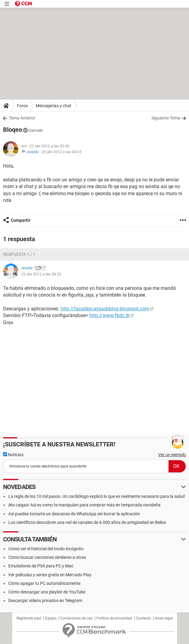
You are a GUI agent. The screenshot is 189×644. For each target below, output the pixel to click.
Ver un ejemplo (172, 455)
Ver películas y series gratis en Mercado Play (50, 575)
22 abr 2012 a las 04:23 (61, 152)
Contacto (143, 618)
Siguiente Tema (166, 118)
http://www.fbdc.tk (109, 315)
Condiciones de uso (76, 618)
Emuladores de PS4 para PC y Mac (41, 566)
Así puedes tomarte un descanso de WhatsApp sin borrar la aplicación (74, 514)
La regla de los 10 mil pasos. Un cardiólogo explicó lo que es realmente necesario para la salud (96, 496)
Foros (22, 106)
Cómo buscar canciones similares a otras (47, 557)
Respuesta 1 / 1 (19, 254)
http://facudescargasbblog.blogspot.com (105, 309)
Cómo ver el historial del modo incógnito (46, 549)
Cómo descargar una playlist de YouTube (47, 592)
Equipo (51, 618)
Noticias (13, 455)
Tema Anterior (22, 118)
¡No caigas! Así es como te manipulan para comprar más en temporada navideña (84, 505)
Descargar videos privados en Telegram (45, 600)
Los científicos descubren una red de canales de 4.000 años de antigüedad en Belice (87, 522)
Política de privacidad (114, 618)
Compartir (20, 220)
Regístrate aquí (29, 618)
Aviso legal (164, 618)
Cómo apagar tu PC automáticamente (44, 583)
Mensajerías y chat (54, 106)
